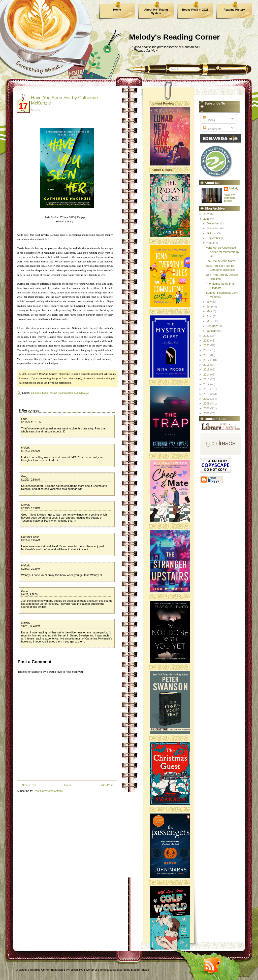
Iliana (24, 591)
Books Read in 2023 (195, 10)
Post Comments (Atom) (48, 791)
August (211, 243)
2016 (207, 365)
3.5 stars (36, 393)
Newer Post (29, 785)
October (212, 233)
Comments (212, 129)
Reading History (234, 10)
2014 (207, 375)
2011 (207, 389)
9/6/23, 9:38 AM (30, 595)
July (209, 302)
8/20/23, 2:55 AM (30, 480)
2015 (207, 369)
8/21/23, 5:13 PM (31, 508)
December (213, 223)
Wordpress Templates (99, 970)
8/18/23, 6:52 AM (30, 451)
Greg (24, 476)
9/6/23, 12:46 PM (31, 626)
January (212, 331)
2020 (207, 345)
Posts (208, 120)
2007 (207, 408)
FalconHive (76, 970)
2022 (207, 336)
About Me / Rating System (156, 11)
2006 (207, 413)
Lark (24, 419)
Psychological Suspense (72, 393)
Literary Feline (30, 537)
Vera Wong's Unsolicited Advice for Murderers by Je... (222, 252)
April (210, 316)
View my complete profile (230, 198)
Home (117, 10)
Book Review (49, 393)
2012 (207, 384)
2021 (207, 341)
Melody (26, 448)
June (210, 307)
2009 (207, 399)
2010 (207, 394)
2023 (207, 219)
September (214, 238)
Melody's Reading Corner (174, 37)
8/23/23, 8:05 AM (30, 540)
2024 (207, 214)
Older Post (106, 785)
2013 (207, 379)
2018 (207, 355)
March (211, 321)
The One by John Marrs (220, 261)
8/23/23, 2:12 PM (31, 569)
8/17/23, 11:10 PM (31, 422)
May (210, 311)
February (213, 326)
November (213, 228)
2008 (207, 403)
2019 (207, 350)
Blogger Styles (140, 970)
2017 (207, 360)
